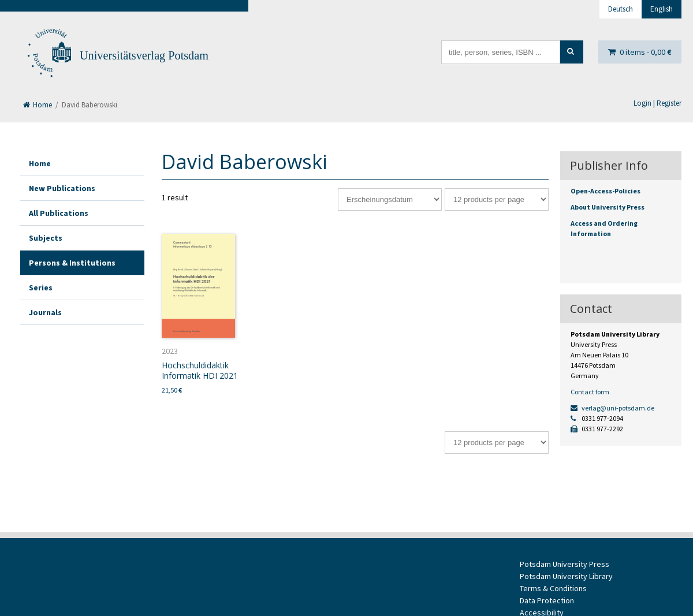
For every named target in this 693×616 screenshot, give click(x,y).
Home (38, 105)
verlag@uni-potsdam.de (612, 408)
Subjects (46, 238)
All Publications (59, 213)
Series (41, 288)
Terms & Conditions (553, 588)
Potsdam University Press (565, 564)
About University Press (608, 207)
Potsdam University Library (566, 576)
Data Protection (547, 600)
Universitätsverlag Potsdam (144, 55)
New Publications (62, 188)
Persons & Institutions (72, 263)
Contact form (590, 392)
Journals (45, 312)
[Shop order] (390, 199)
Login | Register (657, 103)
